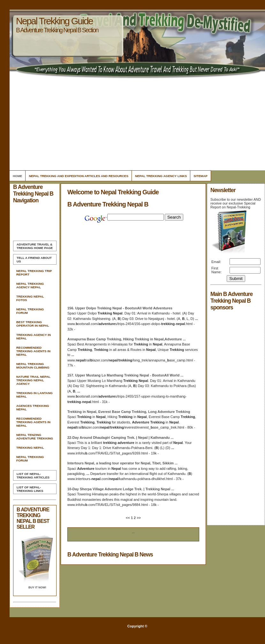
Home (17, 176)
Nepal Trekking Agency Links (161, 176)
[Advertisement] (136, 125)
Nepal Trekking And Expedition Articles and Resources (79, 176)
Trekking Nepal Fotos (30, 298)
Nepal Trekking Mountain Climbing (33, 366)
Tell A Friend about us (34, 260)
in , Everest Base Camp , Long (129, 412)
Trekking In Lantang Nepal (34, 395)
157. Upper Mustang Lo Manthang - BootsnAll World (125, 375)
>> (138, 518)
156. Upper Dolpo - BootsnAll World (120, 308)
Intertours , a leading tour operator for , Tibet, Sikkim (122, 463)
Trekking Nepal (30, 448)
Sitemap (201, 176)
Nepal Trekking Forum (30, 311)
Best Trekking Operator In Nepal (33, 324)
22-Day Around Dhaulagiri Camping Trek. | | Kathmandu (121, 438)
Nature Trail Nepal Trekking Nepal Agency (33, 380)
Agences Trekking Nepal (33, 407)
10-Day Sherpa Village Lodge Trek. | (121, 489)
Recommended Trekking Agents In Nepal (33, 351)
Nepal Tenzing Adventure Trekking (35, 437)
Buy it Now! (37, 587)
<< (128, 518)
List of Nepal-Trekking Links (30, 489)
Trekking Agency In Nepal (34, 337)
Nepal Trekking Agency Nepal (30, 285)
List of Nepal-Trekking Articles (33, 476)
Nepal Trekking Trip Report (34, 273)
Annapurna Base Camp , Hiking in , (127, 339)
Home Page (35, 246)
